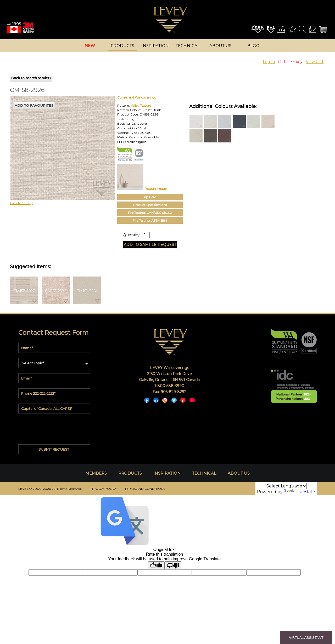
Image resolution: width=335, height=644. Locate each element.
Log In (269, 62)
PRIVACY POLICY (103, 489)
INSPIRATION (167, 473)
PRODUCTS (130, 473)
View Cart (315, 62)
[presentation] (55, 427)
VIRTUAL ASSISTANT (306, 638)
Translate (299, 492)
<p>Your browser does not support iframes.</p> (53, 141)
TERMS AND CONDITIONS (145, 489)
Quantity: (132, 235)
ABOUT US (239, 473)
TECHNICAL (204, 473)
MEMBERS (96, 473)
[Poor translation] (173, 565)
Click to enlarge (22, 203)
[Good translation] (156, 565)
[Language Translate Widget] (286, 486)
